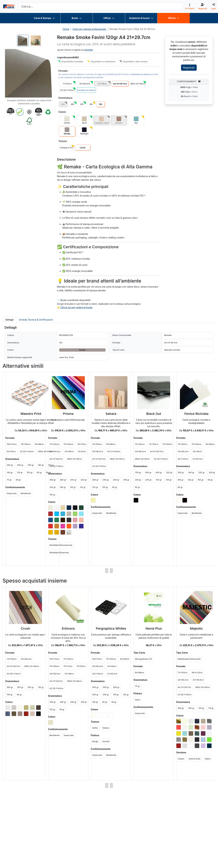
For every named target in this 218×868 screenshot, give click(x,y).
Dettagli (9, 320)
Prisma (68, 414)
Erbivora (68, 628)
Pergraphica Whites (111, 628)
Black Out (154, 414)
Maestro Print (31, 414)
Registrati (189, 68)
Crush (25, 628)
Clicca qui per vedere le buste (76, 307)
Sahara (111, 414)
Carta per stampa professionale (89, 29)
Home (66, 29)
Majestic (196, 628)
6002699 (89, 50)
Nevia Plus (154, 628)
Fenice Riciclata (196, 414)
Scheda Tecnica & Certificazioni (36, 320)
